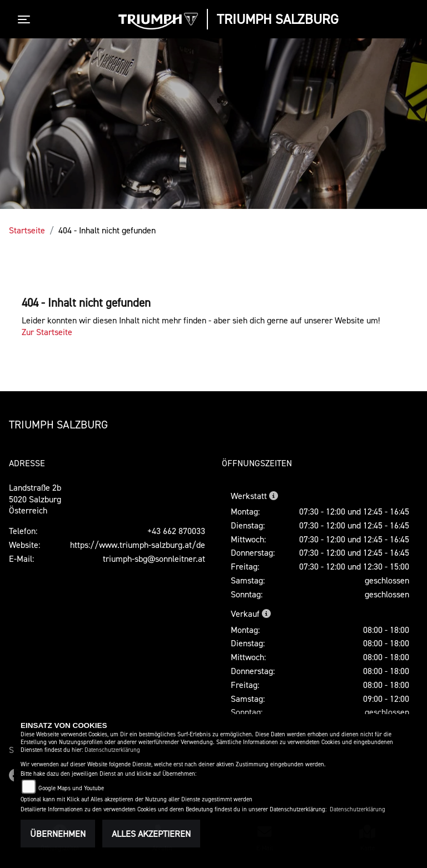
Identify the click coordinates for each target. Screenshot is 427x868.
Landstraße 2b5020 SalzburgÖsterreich (35, 499)
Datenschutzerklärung (112, 750)
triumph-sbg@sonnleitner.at (154, 558)
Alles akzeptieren (151, 834)
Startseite (27, 230)
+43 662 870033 (176, 531)
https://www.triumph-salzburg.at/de (138, 545)
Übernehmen (58, 834)
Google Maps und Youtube (71, 788)
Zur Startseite (47, 332)
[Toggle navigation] (26, 19)
